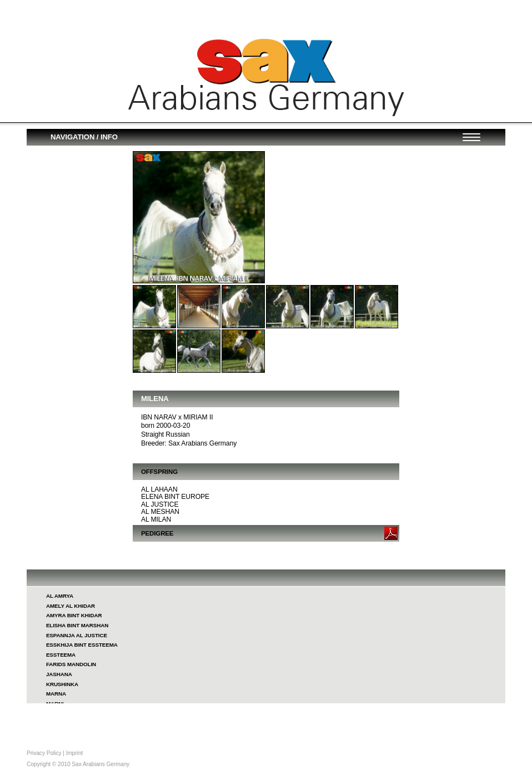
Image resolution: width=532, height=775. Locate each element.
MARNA (56, 694)
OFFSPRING (159, 472)
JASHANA (59, 674)
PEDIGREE (157, 533)
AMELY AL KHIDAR (71, 606)
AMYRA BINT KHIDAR (74, 615)
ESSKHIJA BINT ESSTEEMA (82, 645)
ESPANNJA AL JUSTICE (77, 635)
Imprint (75, 753)
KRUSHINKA (62, 684)
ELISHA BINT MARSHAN (77, 625)
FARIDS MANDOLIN (71, 664)
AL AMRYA (60, 596)
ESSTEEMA (61, 655)
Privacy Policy (44, 753)
